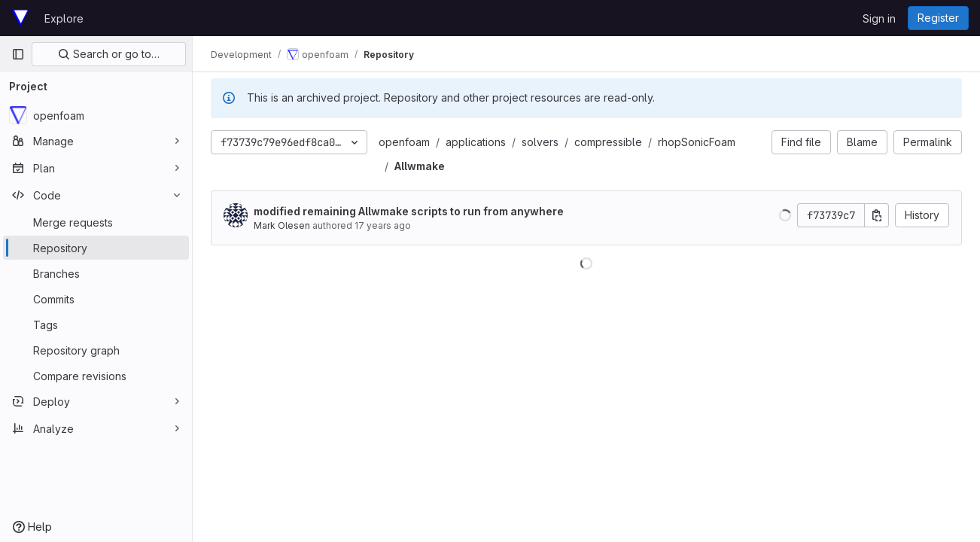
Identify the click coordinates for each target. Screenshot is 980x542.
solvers (540, 142)
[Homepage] (20, 18)
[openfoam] (96, 115)
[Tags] (96, 324)
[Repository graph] (96, 350)
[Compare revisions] (96, 376)
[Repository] (96, 248)
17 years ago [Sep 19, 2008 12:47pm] (383, 225)
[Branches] (96, 273)
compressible (608, 142)
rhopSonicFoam (697, 142)
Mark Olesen (282, 225)
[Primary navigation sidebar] (18, 54)
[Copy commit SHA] (877, 215)
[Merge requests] (96, 222)
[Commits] (96, 299)
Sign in (879, 18)
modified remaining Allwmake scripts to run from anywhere (409, 211)
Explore (64, 18)
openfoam (404, 142)
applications (476, 142)
